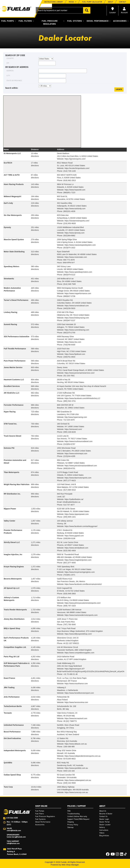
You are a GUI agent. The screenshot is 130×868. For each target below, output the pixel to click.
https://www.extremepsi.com (76, 453)
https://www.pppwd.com (74, 536)
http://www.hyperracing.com (76, 417)
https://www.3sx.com (73, 342)
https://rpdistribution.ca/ (74, 499)
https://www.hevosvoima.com (76, 702)
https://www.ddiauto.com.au (76, 744)
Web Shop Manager (70, 865)
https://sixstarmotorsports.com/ (77, 221)
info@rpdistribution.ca (71, 502)
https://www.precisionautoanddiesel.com (81, 466)
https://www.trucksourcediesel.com (78, 441)
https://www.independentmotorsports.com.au (82, 756)
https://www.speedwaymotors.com (78, 272)
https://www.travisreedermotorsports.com (81, 615)
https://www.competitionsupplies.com (79, 653)
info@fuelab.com (13, 843)
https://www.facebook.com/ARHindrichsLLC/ (82, 398)
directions (35, 218)
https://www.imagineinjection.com (78, 560)
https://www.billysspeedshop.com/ (78, 634)
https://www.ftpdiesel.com (75, 354)
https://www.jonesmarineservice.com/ (79, 373)
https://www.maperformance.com (78, 293)
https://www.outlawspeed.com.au (78, 780)
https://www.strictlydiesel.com (76, 548)
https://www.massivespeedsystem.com (80, 245)
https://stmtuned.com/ (73, 429)
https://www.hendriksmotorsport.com (79, 693)
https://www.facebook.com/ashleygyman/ (81, 526)
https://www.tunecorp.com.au (76, 792)
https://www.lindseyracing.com (77, 318)
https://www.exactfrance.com (76, 684)
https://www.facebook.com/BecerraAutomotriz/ (83, 584)
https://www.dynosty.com (74, 233)
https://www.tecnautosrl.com (76, 718)
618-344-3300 (12, 818)
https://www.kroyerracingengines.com (80, 572)
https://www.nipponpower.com (77, 514)
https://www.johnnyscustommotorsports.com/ (82, 603)
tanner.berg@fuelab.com (16, 837)
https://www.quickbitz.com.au (76, 768)
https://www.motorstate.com (76, 257)
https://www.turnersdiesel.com (77, 306)
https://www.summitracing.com (77, 330)
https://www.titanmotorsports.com (78, 478)
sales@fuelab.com (14, 831)
